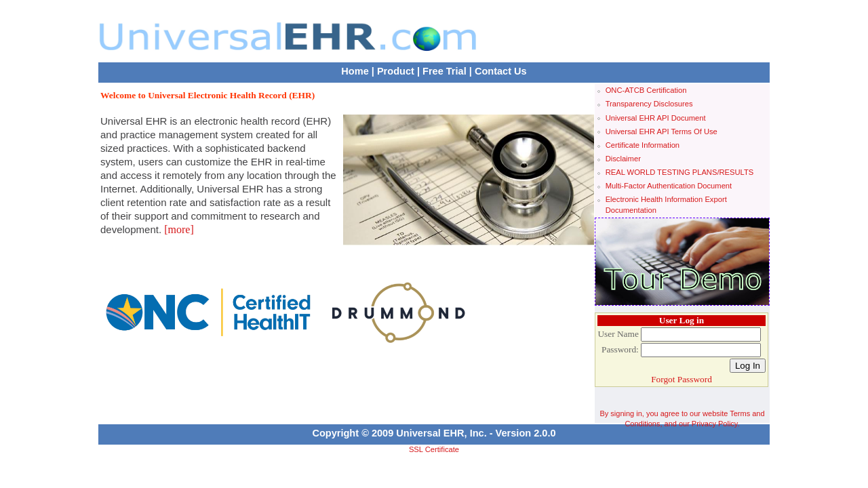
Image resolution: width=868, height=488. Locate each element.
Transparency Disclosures (649, 104)
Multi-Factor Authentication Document (669, 186)
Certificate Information (643, 145)
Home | (358, 71)
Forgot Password (682, 379)
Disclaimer (623, 159)
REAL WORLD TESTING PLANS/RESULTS (680, 172)
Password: (620, 349)
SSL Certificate (434, 449)
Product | (398, 71)
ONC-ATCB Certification (646, 90)
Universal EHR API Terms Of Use (662, 131)
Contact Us (501, 71)
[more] (179, 229)
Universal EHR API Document (656, 118)
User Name (618, 334)
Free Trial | (447, 71)
